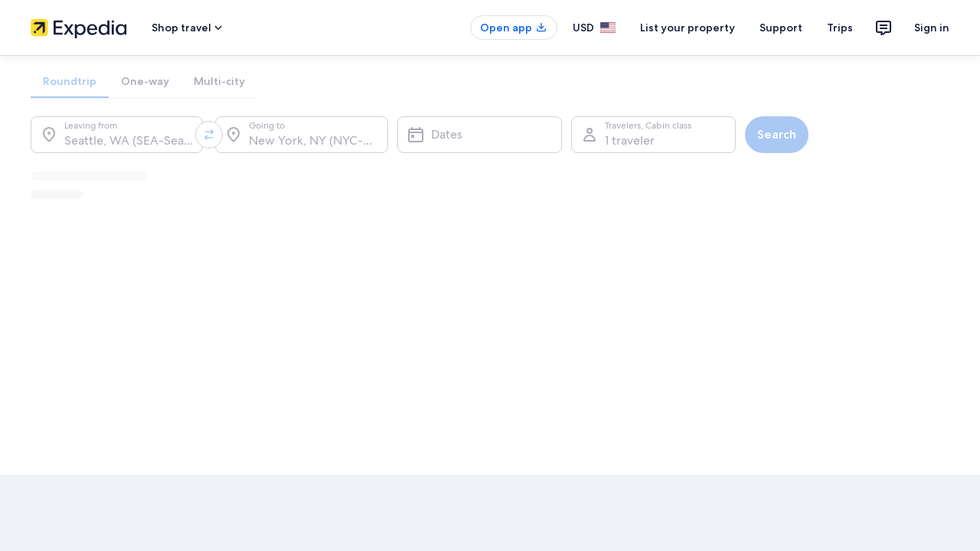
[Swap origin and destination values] (209, 135)
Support (781, 28)
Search (777, 134)
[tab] (70, 81)
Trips (840, 28)
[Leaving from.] (117, 135)
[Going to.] (301, 135)
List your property (688, 28)
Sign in (932, 28)
